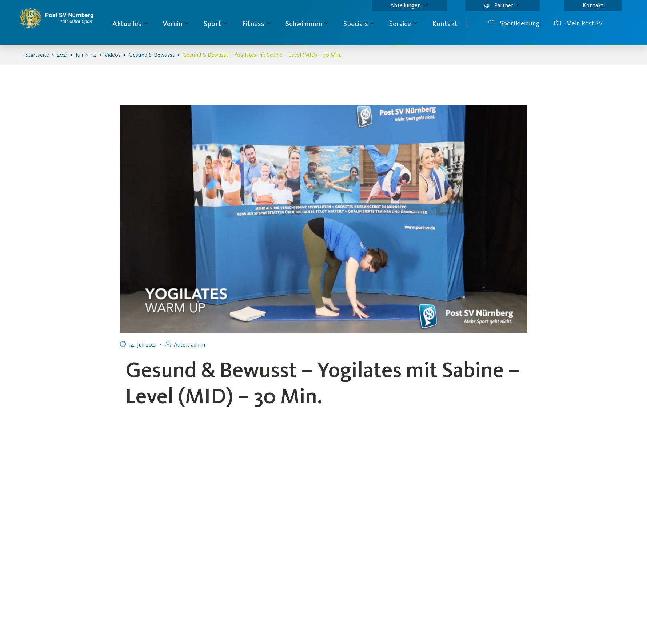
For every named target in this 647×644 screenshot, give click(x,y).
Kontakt (593, 5)
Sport (215, 24)
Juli (79, 55)
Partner (501, 5)
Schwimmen (307, 24)
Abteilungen (409, 5)
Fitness (256, 24)
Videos (113, 55)
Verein (176, 24)
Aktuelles (130, 24)
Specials (359, 24)
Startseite (37, 55)
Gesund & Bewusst (152, 55)
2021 (62, 55)
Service (403, 24)
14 (94, 55)
